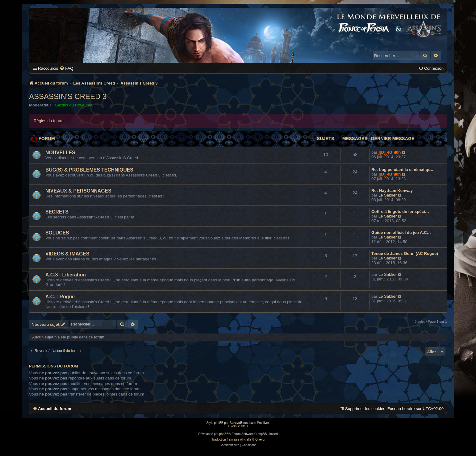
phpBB (224, 434)
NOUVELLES (60, 153)
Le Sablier (388, 195)
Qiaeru (260, 439)
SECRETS (57, 212)
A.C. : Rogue (60, 297)
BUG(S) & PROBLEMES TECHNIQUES (89, 170)
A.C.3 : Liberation (66, 275)
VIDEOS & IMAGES (67, 254)
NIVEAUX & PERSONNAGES (78, 191)
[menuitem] (66, 68)
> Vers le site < (238, 426)
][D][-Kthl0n (390, 152)
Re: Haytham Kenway (392, 191)
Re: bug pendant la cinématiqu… (403, 170)
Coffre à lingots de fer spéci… (400, 211)
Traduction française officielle (231, 439)
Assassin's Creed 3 (68, 96)
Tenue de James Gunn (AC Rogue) (405, 253)
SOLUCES (57, 233)
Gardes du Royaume (74, 105)
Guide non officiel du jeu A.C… (401, 232)
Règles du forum (49, 121)
